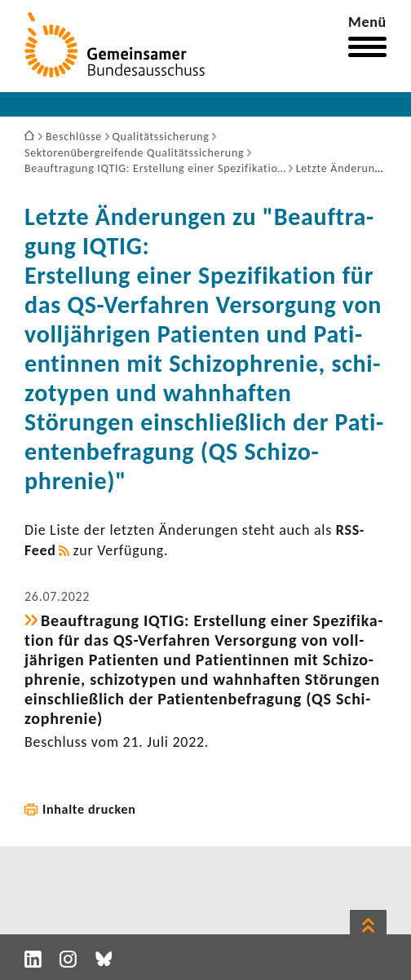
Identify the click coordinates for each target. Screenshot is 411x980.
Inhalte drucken (89, 809)
